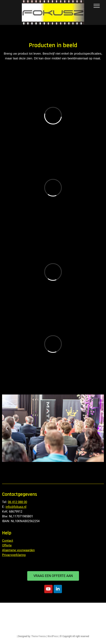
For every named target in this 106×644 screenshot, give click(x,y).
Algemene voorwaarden (18, 550)
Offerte (7, 545)
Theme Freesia (38, 636)
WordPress (53, 636)
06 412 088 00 (17, 502)
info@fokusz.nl (16, 507)
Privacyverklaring (14, 555)
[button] (7, 428)
